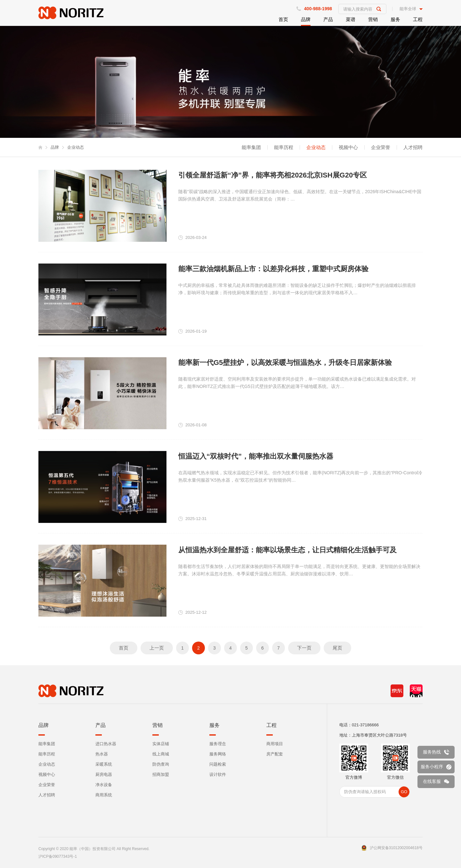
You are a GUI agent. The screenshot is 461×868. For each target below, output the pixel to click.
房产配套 (275, 754)
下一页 (304, 648)
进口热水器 (106, 744)
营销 (373, 19)
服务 (395, 19)
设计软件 (218, 774)
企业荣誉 (381, 147)
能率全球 (408, 9)
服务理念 (218, 744)
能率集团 (251, 147)
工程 (418, 19)
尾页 (337, 648)
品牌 (306, 19)
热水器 (102, 754)
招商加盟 (161, 774)
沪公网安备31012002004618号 (396, 848)
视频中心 (348, 147)
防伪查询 (161, 764)
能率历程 (284, 147)
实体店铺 (161, 744)
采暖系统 (104, 764)
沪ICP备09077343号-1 (58, 856)
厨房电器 (104, 774)
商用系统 (104, 795)
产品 (328, 19)
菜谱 (351, 19)
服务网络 (218, 754)
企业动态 (316, 147)
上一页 (157, 648)
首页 (283, 19)
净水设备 (104, 785)
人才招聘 (413, 147)
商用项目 (275, 744)
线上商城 (161, 754)
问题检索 (218, 764)
